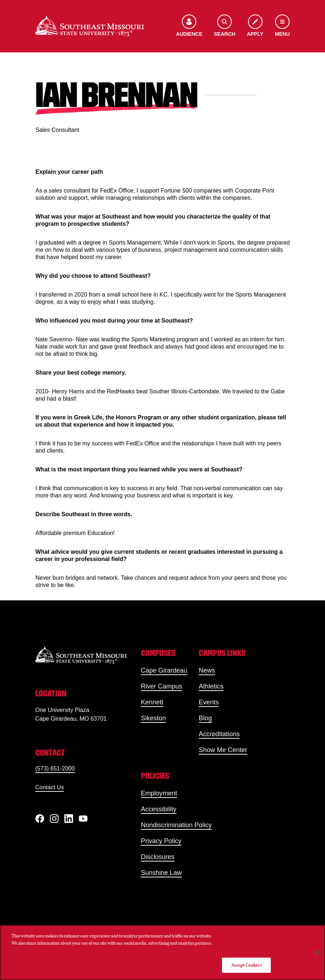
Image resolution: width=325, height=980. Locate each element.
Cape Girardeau (164, 670)
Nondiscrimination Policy (176, 825)
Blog (205, 718)
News (207, 670)
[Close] (317, 953)
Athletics (211, 686)
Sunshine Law (161, 873)
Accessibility (159, 809)
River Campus (162, 686)
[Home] (90, 26)
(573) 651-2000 (55, 769)
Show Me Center (223, 750)
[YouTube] (83, 819)
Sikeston (153, 718)
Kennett (152, 702)
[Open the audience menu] (189, 26)
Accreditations (219, 734)
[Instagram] (54, 819)
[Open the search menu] (225, 26)
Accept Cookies (247, 965)
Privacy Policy (161, 841)
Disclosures (158, 857)
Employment (159, 793)
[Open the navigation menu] (282, 26)
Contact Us (50, 787)
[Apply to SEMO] (255, 26)
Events (209, 702)
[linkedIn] (69, 819)
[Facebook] (40, 819)
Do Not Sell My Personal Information (247, 944)
